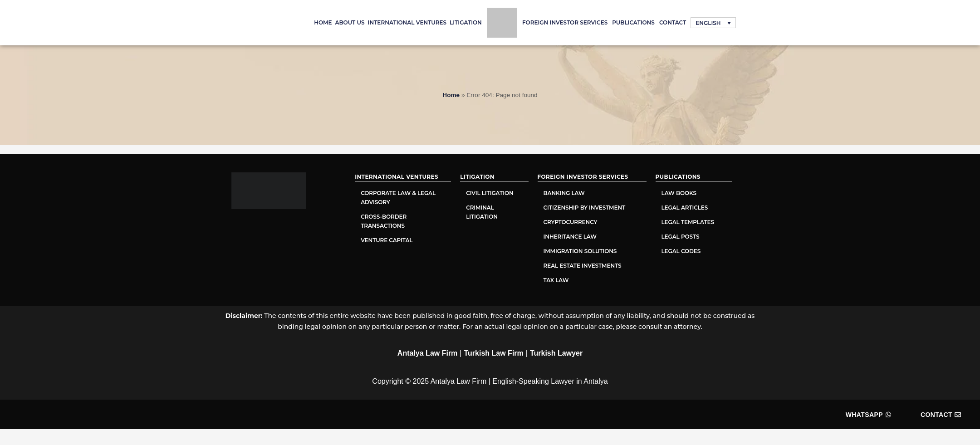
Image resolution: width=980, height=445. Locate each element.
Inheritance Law (570, 237)
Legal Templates (688, 222)
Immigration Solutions (580, 251)
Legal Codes (681, 251)
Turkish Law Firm (494, 353)
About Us (350, 22)
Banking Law (564, 193)
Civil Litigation (490, 193)
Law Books (679, 193)
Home (323, 22)
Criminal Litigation (482, 212)
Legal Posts (681, 237)
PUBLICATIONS (633, 22)
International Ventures (407, 22)
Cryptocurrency (571, 222)
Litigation (466, 22)
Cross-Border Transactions (384, 221)
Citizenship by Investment (585, 208)
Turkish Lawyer (556, 353)
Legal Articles (686, 208)
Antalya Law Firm (427, 353)
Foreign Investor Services (565, 22)
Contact (673, 22)
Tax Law (556, 280)
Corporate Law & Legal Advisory (398, 198)
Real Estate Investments (583, 266)
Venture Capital (387, 240)
